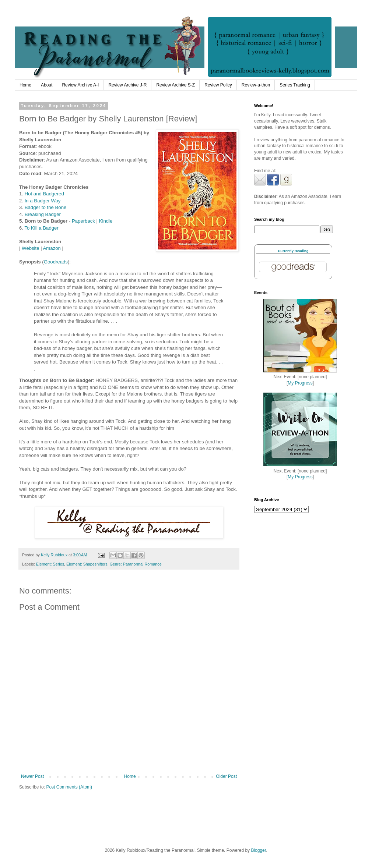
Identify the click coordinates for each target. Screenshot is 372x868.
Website (30, 248)
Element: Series (50, 564)
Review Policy (218, 85)
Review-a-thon (256, 85)
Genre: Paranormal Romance (136, 564)
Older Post (226, 776)
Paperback (83, 221)
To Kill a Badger (41, 228)
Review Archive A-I (80, 85)
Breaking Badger (43, 214)
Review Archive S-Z (176, 85)
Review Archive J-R (127, 85)
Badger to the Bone (46, 207)
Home (25, 85)
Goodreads (56, 262)
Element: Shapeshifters (87, 564)
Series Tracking (295, 85)
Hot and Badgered (44, 194)
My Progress (300, 383)
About (47, 85)
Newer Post (32, 776)
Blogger (258, 850)
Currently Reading (293, 251)
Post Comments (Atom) (69, 787)
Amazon (52, 248)
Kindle (106, 221)
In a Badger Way (43, 201)
